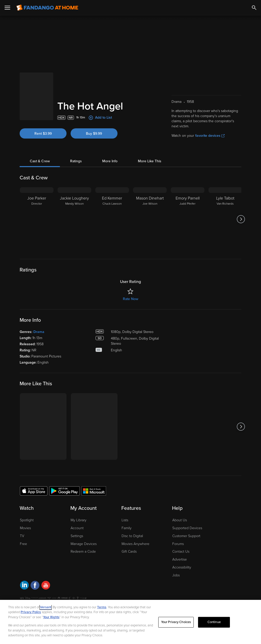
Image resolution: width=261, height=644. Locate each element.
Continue (214, 622)
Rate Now (130, 299)
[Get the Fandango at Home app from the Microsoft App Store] (94, 491)
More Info (110, 161)
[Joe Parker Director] (37, 219)
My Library (79, 520)
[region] (130, 622)
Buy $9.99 (94, 134)
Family (127, 528)
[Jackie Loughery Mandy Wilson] (74, 219)
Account (77, 528)
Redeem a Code (83, 552)
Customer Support (186, 536)
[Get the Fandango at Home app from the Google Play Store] (64, 491)
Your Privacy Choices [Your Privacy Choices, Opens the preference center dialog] (176, 622)
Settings (77, 536)
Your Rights (51, 617)
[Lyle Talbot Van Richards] (225, 219)
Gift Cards (129, 552)
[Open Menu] (7, 8)
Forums (178, 544)
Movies (25, 528)
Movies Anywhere (135, 544)
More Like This (150, 161)
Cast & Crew (40, 161)
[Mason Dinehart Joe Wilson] (150, 219)
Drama (39, 332)
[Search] (254, 8)
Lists (125, 520)
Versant (46, 607)
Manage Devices (84, 544)
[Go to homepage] (47, 8)
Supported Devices (187, 528)
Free (23, 544)
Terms (102, 607)
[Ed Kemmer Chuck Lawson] (112, 219)
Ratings (76, 161)
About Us (180, 520)
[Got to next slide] (241, 219)
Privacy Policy (31, 612)
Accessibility (182, 567)
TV (22, 536)
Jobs (176, 575)
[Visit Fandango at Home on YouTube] (46, 586)
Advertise (180, 559)
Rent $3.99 (43, 134)
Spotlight (27, 520)
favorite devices (210, 136)
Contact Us (181, 552)
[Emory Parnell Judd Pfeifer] (188, 219)
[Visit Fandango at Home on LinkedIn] (24, 586)
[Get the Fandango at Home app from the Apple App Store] (34, 491)
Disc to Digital (132, 536)
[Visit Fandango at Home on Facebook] (35, 586)
